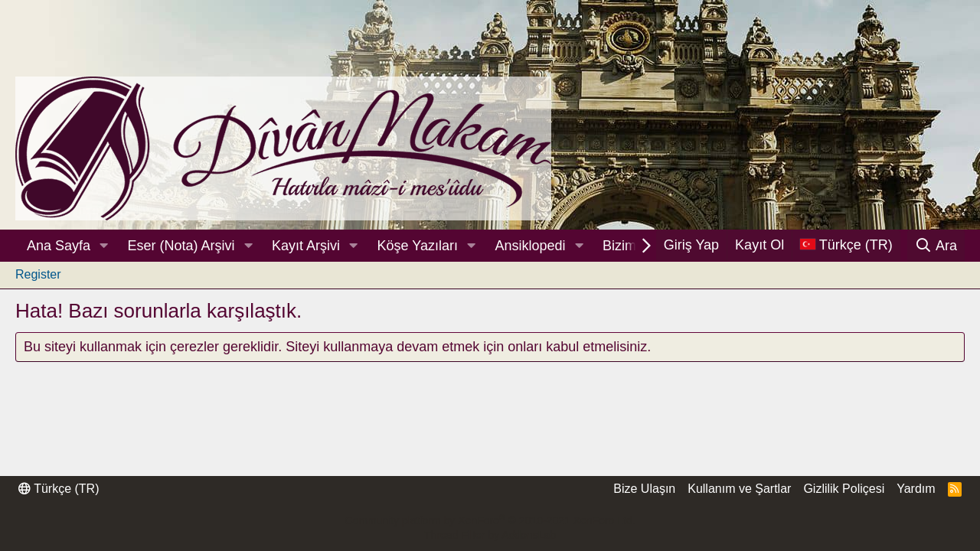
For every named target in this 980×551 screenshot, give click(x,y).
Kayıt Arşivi (306, 246)
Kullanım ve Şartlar (739, 489)
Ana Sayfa (59, 246)
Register (38, 274)
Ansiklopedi (530, 246)
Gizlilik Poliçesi (844, 489)
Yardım (916, 489)
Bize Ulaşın (644, 489)
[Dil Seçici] (846, 245)
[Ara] (936, 246)
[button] (104, 246)
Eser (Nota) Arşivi (181, 246)
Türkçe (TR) (59, 489)
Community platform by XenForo (490, 520)
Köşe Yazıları (418, 246)
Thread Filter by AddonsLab (490, 535)
